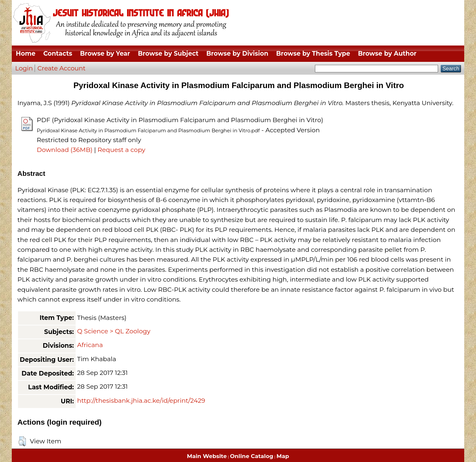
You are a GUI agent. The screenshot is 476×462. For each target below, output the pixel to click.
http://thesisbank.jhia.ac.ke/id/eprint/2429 (141, 401)
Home (26, 54)
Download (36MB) (64, 150)
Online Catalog (252, 456)
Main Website (207, 456)
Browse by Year (105, 54)
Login (24, 68)
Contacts (58, 54)
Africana (90, 345)
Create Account (61, 68)
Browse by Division (237, 54)
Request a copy (121, 150)
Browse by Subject (168, 54)
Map (283, 456)
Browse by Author (387, 54)
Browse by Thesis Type (313, 54)
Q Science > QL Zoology (114, 331)
